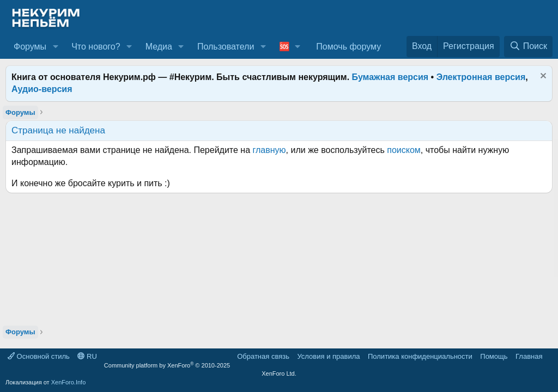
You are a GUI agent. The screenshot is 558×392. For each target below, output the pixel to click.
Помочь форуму (348, 47)
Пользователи (226, 47)
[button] (55, 47)
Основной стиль (39, 356)
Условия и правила (328, 356)
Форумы (30, 47)
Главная (529, 356)
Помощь (494, 356)
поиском (404, 150)
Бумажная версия (390, 77)
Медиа (159, 47)
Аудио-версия (42, 89)
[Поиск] (528, 46)
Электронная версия (481, 77)
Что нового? (96, 47)
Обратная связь (263, 356)
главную (269, 150)
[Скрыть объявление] (542, 77)
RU (87, 356)
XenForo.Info (69, 382)
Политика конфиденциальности (420, 356)
